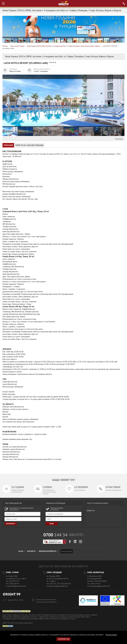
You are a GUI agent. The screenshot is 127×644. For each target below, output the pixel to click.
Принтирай (119, 139)
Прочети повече (111, 635)
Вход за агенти (67, 551)
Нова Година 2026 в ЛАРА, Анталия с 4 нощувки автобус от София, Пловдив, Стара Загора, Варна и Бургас (64, 46)
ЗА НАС (22, 551)
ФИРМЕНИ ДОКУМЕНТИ (48, 551)
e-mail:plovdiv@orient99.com (57, 586)
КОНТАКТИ (32, 551)
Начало (5, 46)
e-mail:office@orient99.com (16, 586)
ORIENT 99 (91, 511)
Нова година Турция (17, 46)
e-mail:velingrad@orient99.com (99, 586)
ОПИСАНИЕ (8, 145)
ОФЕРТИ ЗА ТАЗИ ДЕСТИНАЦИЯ (29, 145)
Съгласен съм (64, 639)
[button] (120, 105)
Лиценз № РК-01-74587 (15, 600)
